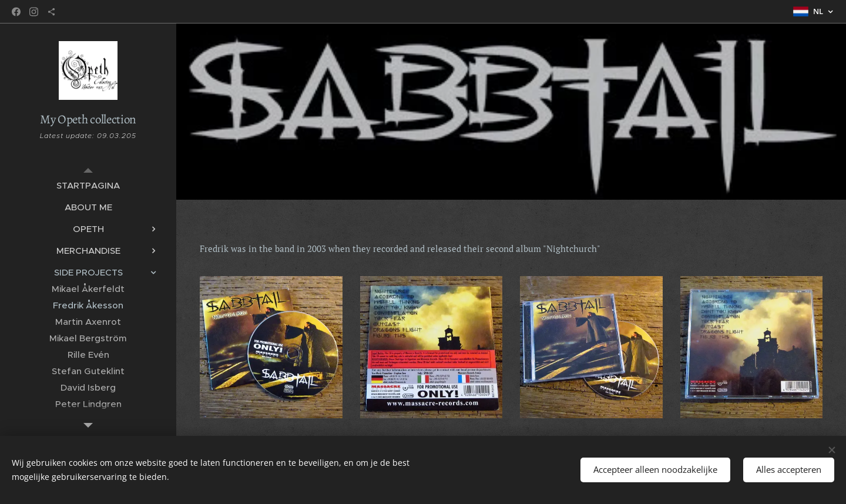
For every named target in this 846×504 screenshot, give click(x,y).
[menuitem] (88, 185)
